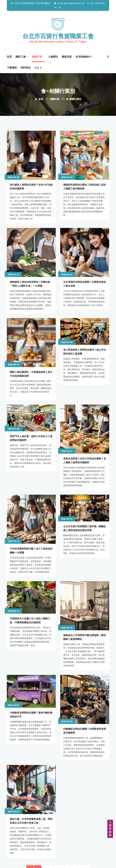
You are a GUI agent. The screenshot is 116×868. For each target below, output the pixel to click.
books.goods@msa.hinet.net (69, 3)
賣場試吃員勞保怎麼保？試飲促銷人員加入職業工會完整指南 (85, 173)
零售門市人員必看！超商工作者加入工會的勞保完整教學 (31, 413)
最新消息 (67, 56)
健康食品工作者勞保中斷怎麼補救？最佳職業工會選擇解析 (85, 569)
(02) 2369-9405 (96, 3)
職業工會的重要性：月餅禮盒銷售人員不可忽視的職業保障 (31, 333)
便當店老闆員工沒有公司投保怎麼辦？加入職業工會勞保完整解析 (83, 413)
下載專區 (12, 67)
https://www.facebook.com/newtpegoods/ (34, 846)
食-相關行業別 (72, 99)
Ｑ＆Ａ (38, 67)
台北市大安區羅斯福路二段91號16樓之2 (32, 3)
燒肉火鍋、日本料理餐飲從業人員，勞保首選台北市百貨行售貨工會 (31, 726)
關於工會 (22, 56)
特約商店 (26, 67)
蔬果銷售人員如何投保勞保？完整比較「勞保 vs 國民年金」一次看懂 (31, 256)
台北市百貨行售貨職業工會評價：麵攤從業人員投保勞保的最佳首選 (85, 493)
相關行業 (38, 56)
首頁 (9, 56)
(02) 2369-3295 (27, 833)
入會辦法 (53, 56)
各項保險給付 (84, 56)
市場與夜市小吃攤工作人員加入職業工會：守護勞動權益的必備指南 (31, 569)
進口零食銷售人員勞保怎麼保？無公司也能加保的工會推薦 (85, 333)
